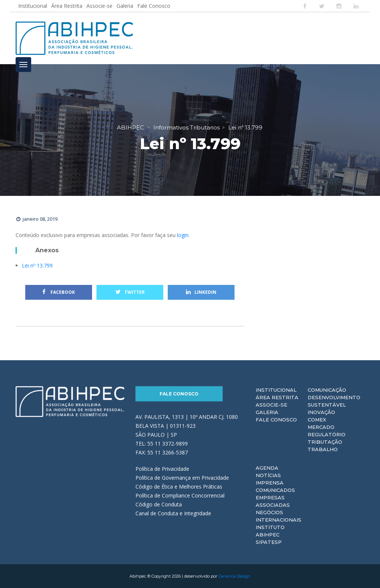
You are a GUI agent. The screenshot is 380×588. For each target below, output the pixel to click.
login (183, 235)
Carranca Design (234, 576)
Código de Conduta (159, 504)
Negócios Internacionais (279, 516)
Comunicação (327, 390)
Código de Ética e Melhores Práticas (179, 487)
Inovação (321, 412)
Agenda (267, 468)
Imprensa (270, 483)
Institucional (33, 6)
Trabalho (323, 449)
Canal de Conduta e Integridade (173, 513)
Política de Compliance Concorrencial (180, 495)
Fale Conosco (154, 6)
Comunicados (275, 490)
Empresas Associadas (273, 501)
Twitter (130, 292)
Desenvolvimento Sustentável (334, 401)
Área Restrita (67, 6)
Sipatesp (269, 542)
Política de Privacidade (162, 469)
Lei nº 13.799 (37, 265)
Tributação (325, 442)
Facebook (59, 292)
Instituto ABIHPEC (270, 531)
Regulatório (327, 434)
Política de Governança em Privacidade (182, 478)
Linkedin (201, 292)
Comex (317, 420)
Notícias (268, 475)
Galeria (125, 6)
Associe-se (99, 6)
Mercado (321, 427)
